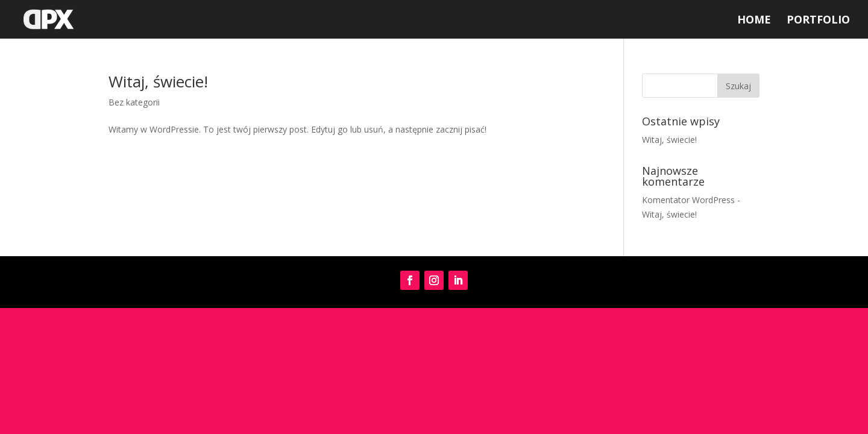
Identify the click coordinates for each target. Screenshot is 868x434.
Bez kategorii (134, 102)
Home (754, 21)
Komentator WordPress (688, 200)
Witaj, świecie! (158, 81)
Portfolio (818, 21)
